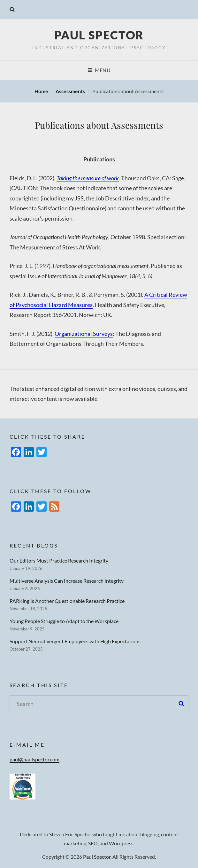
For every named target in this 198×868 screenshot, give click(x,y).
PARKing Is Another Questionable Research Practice (67, 601)
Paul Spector (99, 35)
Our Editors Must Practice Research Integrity (59, 560)
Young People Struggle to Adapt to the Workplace (64, 621)
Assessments (71, 91)
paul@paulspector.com (34, 759)
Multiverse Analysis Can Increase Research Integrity (67, 581)
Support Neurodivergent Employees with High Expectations (75, 641)
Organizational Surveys (84, 334)
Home (42, 91)
